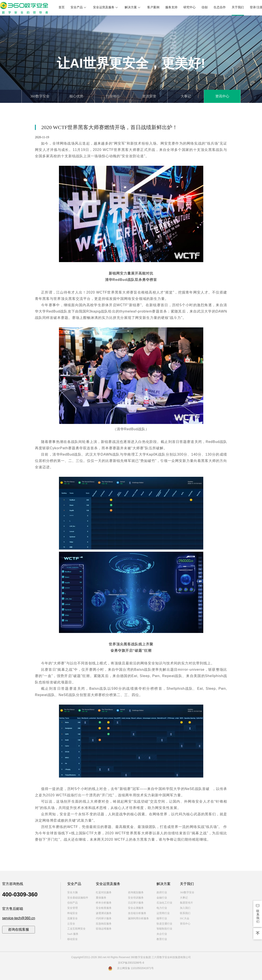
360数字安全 (40, 96)
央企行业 (162, 934)
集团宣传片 (186, 903)
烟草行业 (162, 918)
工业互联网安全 (76, 929)
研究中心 (190, 7)
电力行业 (162, 908)
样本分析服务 (104, 903)
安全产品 (79, 7)
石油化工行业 (164, 903)
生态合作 (220, 7)
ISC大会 (185, 918)
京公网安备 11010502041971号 (131, 968)
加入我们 (185, 908)
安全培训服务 (136, 898)
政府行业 (162, 892)
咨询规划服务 (136, 892)
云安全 (71, 924)
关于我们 (238, 7)
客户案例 (153, 7)
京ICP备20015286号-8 (131, 963)
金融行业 (162, 898)
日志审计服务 (136, 903)
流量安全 (72, 918)
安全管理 (72, 908)
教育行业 (162, 939)
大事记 (186, 96)
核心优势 (76, 96)
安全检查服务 (104, 908)
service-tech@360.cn (19, 918)
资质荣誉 (149, 96)
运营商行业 (163, 913)
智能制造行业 (164, 929)
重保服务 (101, 898)
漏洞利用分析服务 (138, 918)
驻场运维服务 (104, 929)
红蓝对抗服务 (104, 892)
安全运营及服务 (106, 7)
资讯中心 (222, 96)
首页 (62, 7)
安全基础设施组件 (78, 898)
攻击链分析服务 (137, 913)
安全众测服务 (136, 908)
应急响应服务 (104, 924)
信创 (205, 7)
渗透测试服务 (104, 913)
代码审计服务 (104, 918)
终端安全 (72, 913)
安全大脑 (72, 892)
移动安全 (72, 939)
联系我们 (185, 913)
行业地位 (113, 96)
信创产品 (72, 903)
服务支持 (171, 7)
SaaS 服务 (73, 934)
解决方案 (133, 7)
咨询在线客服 (19, 929)
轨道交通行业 (164, 924)
